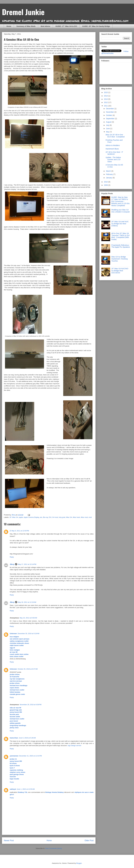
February (110, 174)
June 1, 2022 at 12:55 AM (26, 789)
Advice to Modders (113, 145)
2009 (106, 185)
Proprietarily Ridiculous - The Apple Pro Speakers (121, 246)
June (108, 129)
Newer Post (9, 840)
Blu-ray (45, 517)
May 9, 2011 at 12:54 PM (20, 531)
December (110, 109)
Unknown (13, 634)
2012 (106, 102)
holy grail (62, 517)
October (109, 115)
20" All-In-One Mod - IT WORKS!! (114, 153)
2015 (106, 92)
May (108, 132)
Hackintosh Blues (112, 149)
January (109, 178)
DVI (50, 517)
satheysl (13, 789)
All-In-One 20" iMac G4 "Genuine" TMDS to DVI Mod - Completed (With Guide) (121, 236)
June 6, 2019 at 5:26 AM (27, 738)
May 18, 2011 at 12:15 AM (27, 602)
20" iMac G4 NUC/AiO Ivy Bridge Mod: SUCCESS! (120, 271)
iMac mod (84, 517)
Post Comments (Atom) (54, 848)
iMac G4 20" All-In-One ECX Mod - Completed (115, 136)
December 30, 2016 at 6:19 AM (29, 634)
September (110, 119)
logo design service (74, 746)
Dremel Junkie (23, 12)
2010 (106, 182)
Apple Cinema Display (31, 517)
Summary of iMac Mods (26, 26)
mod (90, 517)
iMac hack (76, 517)
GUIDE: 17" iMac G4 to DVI (66, 26)
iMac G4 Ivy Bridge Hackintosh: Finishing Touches (120, 259)
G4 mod (55, 517)
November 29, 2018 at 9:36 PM (31, 705)
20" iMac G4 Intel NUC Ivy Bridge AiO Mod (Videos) (120, 224)
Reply (12, 557)
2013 (106, 99)
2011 (106, 106)
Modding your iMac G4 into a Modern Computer (121, 211)
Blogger (79, 863)
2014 (106, 96)
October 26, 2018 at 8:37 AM (28, 669)
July (108, 125)
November (110, 112)
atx (41, 517)
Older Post (89, 840)
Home (9, 26)
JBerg (12, 564)
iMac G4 (69, 517)
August (109, 122)
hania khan (14, 738)
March (109, 171)
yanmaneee (14, 756)
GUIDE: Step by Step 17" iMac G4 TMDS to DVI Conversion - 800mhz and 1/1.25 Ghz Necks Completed (121, 201)
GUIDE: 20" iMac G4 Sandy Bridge (96, 26)
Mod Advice (45, 26)
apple (21, 517)
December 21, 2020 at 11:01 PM (30, 756)
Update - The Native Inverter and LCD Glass (113, 159)
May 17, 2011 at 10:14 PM (27, 564)
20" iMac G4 (14, 517)
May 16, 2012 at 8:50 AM (28, 618)
